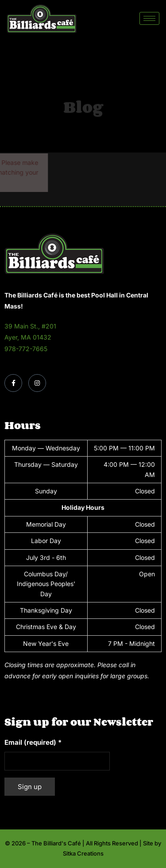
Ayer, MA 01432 (28, 337)
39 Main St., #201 (30, 326)
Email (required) (33, 742)
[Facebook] (13, 383)
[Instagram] (37, 383)
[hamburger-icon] (149, 18)
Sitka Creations (83, 853)
